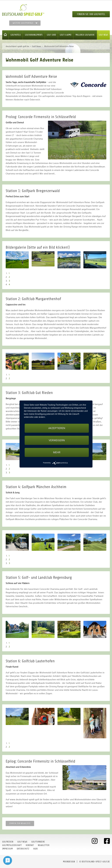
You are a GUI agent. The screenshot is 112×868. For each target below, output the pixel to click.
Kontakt (30, 845)
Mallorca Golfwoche (85, 35)
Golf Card (51, 35)
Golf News (103, 35)
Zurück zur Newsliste (20, 823)
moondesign (69, 862)
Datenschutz (23, 849)
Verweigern (57, 440)
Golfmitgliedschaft (12, 845)
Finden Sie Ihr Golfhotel (91, 14)
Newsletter (44, 845)
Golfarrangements (34, 35)
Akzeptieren (57, 428)
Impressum (7, 849)
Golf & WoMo (66, 35)
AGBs (36, 849)
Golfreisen (8, 842)
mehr (57, 452)
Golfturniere (38, 842)
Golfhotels (16, 35)
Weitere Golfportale (23, 23)
